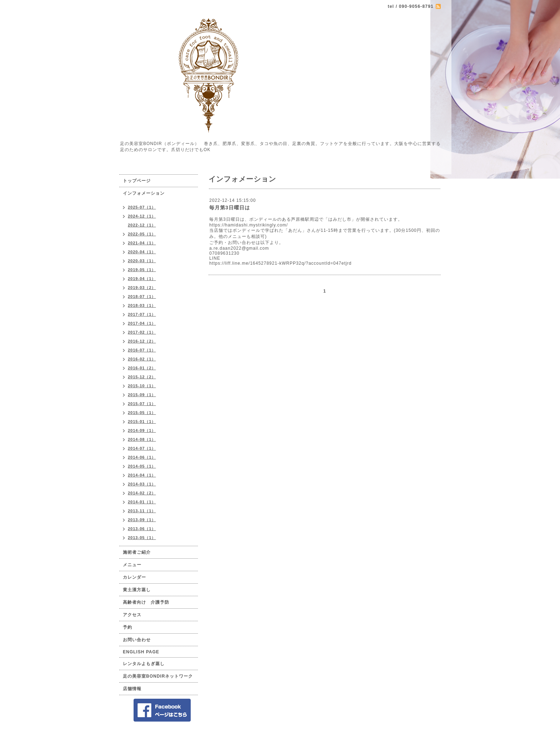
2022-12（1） (142, 225)
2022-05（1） (142, 234)
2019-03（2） (142, 288)
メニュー (132, 565)
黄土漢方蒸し (137, 590)
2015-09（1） (142, 395)
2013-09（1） (142, 520)
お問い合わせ (137, 640)
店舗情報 (132, 689)
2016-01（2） (142, 368)
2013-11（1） (142, 511)
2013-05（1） (142, 538)
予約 (127, 627)
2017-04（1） (142, 323)
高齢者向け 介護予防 (146, 602)
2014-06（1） (142, 457)
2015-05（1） (142, 413)
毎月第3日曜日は (230, 208)
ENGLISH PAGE (141, 652)
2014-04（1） (142, 475)
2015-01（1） (142, 422)
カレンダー (134, 577)
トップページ (137, 181)
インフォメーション (144, 193)
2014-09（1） (142, 430)
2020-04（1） (142, 252)
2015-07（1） (142, 404)
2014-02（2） (142, 493)
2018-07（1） (142, 296)
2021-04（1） (142, 243)
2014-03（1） (142, 484)
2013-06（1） (142, 529)
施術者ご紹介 (137, 552)
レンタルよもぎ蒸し (144, 664)
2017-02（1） (142, 332)
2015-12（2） (142, 377)
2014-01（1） (142, 502)
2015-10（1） (142, 386)
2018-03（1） (142, 305)
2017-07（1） (142, 314)
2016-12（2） (142, 341)
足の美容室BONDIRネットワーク (158, 676)
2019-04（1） (142, 279)
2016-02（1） (142, 359)
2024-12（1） (142, 216)
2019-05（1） (142, 270)
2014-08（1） (142, 439)
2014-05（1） (142, 466)
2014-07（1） (142, 448)
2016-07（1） (142, 350)
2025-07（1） (142, 207)
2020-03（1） (142, 261)
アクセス (132, 615)
